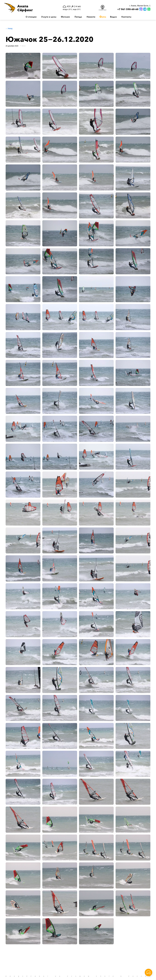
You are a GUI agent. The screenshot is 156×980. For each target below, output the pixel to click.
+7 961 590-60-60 (128, 9)
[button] (29, 8)
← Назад (9, 28)
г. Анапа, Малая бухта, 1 (140, 6)
